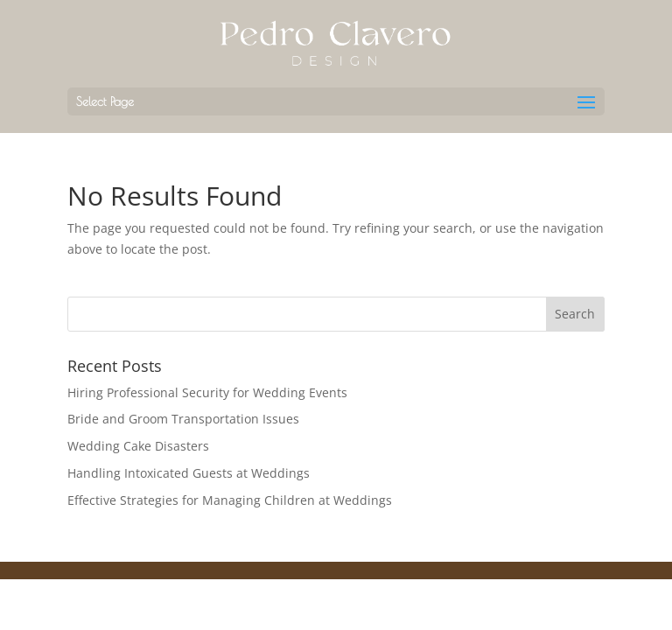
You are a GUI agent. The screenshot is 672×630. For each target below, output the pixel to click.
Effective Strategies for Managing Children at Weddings (230, 500)
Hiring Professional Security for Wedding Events (207, 392)
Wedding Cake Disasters (138, 446)
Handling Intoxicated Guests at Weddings (189, 473)
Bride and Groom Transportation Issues (183, 419)
